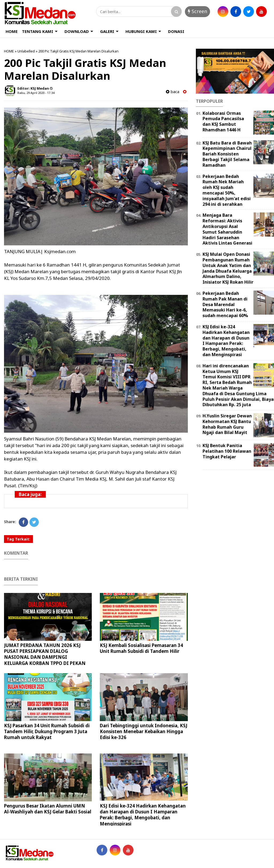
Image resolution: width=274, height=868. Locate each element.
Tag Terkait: (18, 539)
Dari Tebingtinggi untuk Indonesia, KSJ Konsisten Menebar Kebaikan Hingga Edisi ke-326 (144, 731)
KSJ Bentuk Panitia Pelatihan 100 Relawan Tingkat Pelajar (227, 451)
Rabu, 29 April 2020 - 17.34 (36, 93)
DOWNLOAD (77, 31)
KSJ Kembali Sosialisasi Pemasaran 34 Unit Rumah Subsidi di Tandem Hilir (141, 648)
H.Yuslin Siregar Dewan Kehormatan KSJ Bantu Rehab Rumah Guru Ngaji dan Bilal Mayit (227, 424)
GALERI (107, 31)
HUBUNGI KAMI (141, 31)
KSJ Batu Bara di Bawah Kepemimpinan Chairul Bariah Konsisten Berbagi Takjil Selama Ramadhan (227, 154)
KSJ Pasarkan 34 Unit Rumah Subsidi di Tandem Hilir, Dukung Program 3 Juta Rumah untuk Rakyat (47, 731)
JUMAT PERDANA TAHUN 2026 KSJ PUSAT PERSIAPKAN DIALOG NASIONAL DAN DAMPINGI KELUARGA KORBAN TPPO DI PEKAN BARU (45, 657)
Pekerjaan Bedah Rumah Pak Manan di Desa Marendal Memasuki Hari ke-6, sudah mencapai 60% (225, 304)
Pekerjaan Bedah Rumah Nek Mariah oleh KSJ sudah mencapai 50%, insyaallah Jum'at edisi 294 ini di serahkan (227, 190)
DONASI (176, 31)
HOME (12, 31)
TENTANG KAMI (38, 31)
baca (173, 92)
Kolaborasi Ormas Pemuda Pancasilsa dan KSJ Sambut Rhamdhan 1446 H (223, 121)
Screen (197, 11)
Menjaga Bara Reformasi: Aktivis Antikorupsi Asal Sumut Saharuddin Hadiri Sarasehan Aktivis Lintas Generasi (227, 229)
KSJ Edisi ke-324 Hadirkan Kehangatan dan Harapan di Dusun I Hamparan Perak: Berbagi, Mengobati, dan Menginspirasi (143, 815)
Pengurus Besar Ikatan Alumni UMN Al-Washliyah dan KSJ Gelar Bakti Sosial (48, 809)
